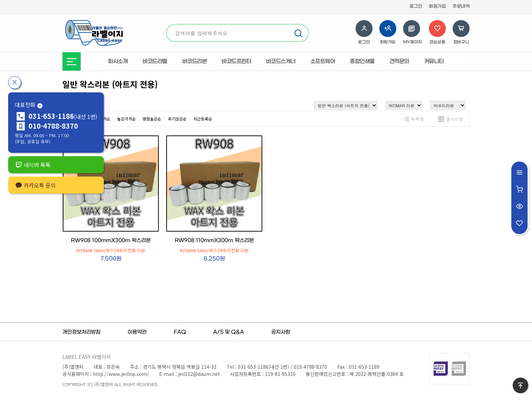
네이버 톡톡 (33, 165)
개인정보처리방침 (81, 332)
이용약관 (137, 332)
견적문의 (399, 61)
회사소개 (118, 61)
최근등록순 (203, 119)
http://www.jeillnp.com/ (121, 374)
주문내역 (461, 6)
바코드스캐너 (281, 61)
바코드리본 (195, 61)
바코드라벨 (155, 61)
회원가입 (437, 6)
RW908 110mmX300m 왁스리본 (214, 240)
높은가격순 (126, 119)
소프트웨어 (323, 61)
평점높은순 (152, 119)
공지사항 (281, 332)
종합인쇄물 (362, 61)
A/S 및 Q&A (229, 332)
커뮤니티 (434, 61)
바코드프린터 (236, 61)
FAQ (180, 332)
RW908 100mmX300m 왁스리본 (111, 240)
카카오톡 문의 (35, 185)
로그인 (416, 6)
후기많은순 (177, 119)
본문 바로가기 (0, 0)
